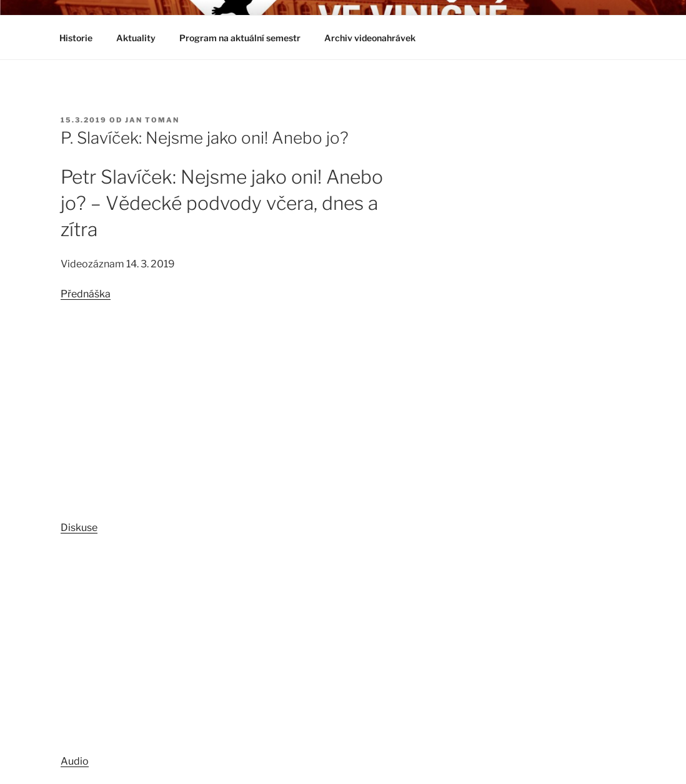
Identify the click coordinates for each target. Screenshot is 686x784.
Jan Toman (152, 120)
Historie (76, 38)
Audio (75, 761)
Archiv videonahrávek (376, 38)
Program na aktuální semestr (240, 38)
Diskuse (79, 528)
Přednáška (86, 294)
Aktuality (136, 38)
